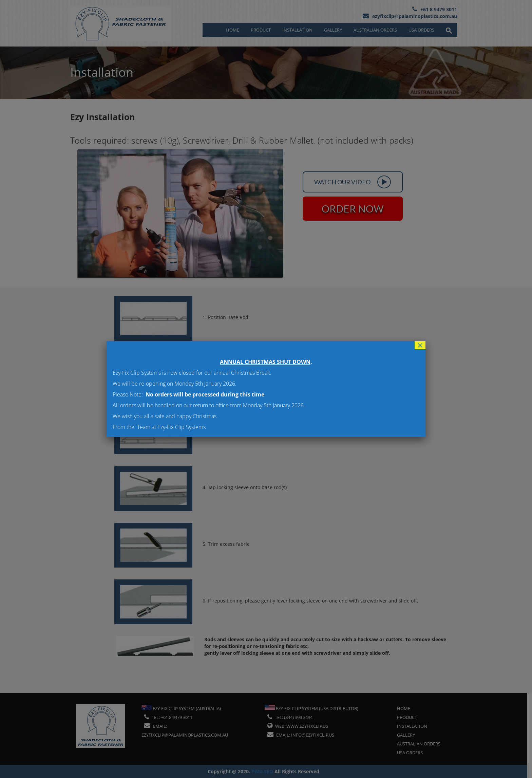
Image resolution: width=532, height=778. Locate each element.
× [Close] (420, 345)
